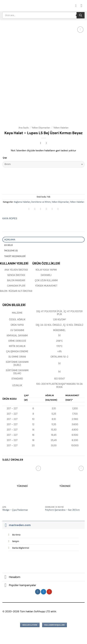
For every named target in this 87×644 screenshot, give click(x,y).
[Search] (81, 15)
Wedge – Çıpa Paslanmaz (15, 510)
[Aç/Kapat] (6, 525)
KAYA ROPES (10, 218)
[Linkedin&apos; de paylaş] (58, 209)
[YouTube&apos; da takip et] (49, 592)
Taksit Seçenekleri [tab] (15, 256)
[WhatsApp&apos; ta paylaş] (29, 209)
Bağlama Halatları (22, 202)
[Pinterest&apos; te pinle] (52, 209)
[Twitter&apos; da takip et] (43, 592)
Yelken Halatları (61, 128)
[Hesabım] (77, 6)
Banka (21, 548)
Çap (5, 158)
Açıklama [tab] (10, 240)
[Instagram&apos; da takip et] (38, 592)
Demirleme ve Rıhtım (41, 202)
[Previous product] (46, 143)
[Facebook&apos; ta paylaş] (35, 209)
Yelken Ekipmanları (41, 128)
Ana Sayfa (23, 128)
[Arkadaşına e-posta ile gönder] (46, 209)
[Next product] (41, 143)
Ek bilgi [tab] (9, 245)
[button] (83, 6)
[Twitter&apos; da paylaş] (41, 209)
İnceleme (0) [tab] (11, 251)
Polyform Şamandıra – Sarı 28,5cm (62, 510)
